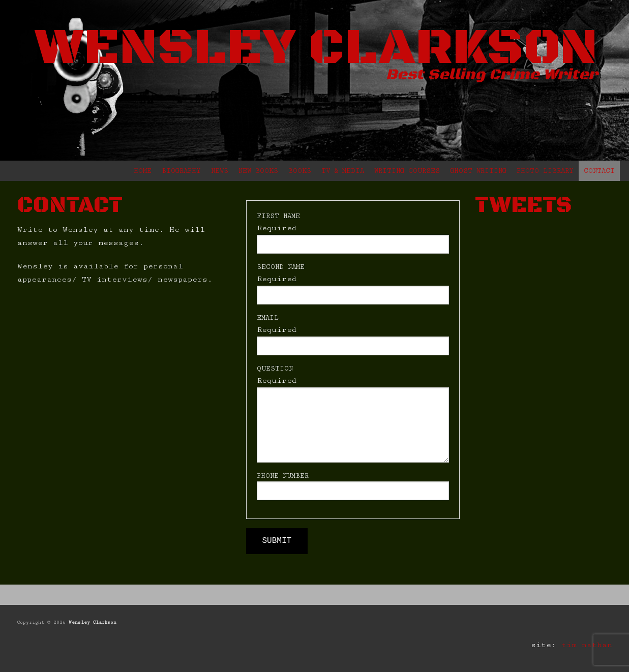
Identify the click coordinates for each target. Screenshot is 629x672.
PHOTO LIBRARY (545, 171)
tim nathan (587, 645)
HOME (143, 171)
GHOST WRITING (478, 171)
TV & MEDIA (343, 171)
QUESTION (275, 369)
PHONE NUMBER (283, 476)
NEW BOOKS (258, 171)
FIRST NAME (278, 216)
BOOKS (300, 171)
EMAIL (268, 318)
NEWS (220, 171)
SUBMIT (277, 541)
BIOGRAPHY (181, 171)
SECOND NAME (281, 267)
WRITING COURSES (407, 171)
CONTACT (599, 171)
